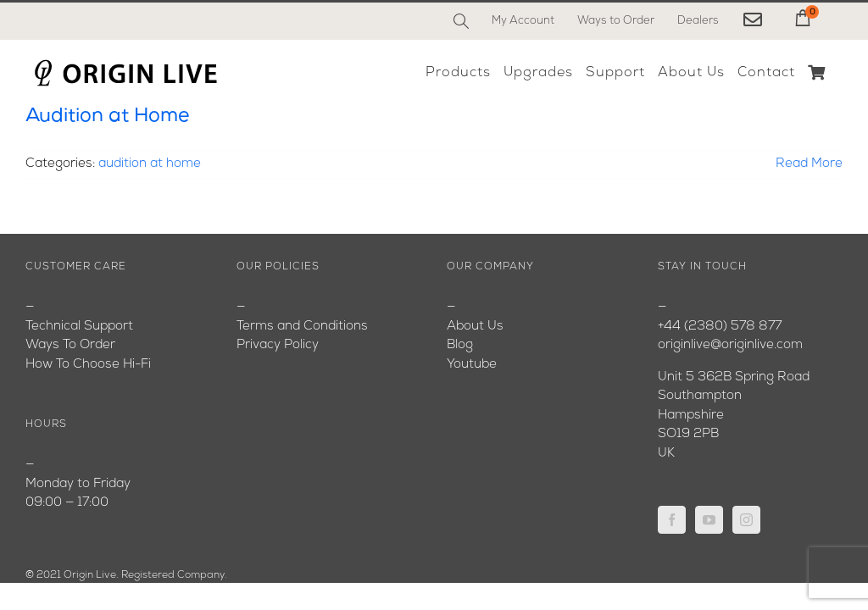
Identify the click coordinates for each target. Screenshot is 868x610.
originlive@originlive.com (730, 345)
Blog (460, 345)
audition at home (150, 164)
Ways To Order (70, 345)
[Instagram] (746, 520)
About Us (475, 327)
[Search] (461, 21)
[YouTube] (709, 520)
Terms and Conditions (302, 327)
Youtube (472, 365)
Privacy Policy (278, 345)
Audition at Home (107, 116)
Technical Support (79, 327)
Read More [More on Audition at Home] (809, 164)
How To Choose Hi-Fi (88, 365)
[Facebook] (672, 520)
